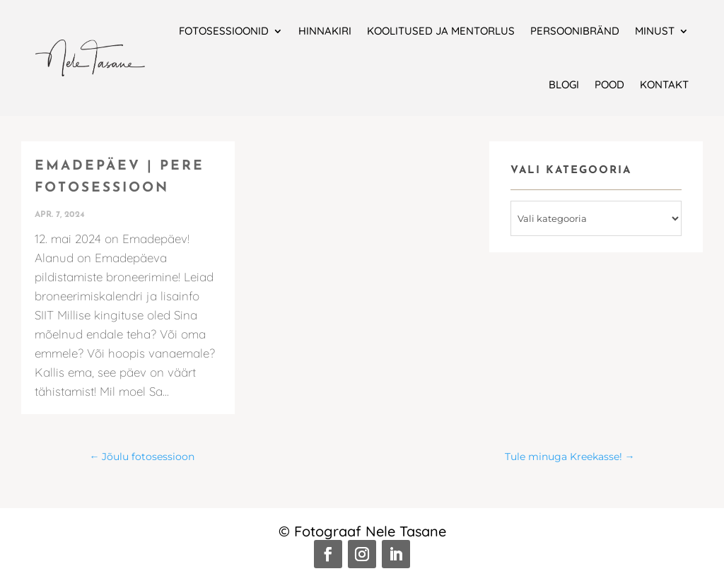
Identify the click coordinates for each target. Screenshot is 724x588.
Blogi (564, 84)
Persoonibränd (575, 31)
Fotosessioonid (224, 31)
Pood (609, 84)
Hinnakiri (325, 31)
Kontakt (664, 84)
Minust (655, 31)
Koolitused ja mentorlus (441, 31)
